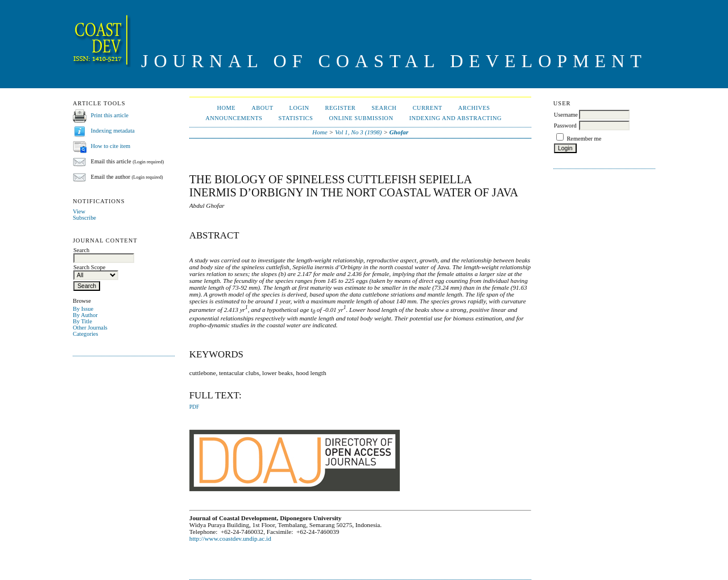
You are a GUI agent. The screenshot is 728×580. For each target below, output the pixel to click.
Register (340, 108)
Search (384, 108)
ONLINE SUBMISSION (361, 118)
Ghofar (399, 132)
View (79, 211)
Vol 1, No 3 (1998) (358, 132)
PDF (194, 407)
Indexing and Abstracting (455, 118)
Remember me (584, 139)
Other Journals (90, 328)
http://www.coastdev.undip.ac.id (230, 538)
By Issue (83, 309)
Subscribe (84, 218)
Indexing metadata (113, 131)
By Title (82, 321)
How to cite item (111, 146)
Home (226, 108)
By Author (85, 315)
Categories (85, 334)
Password (565, 126)
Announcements (234, 118)
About (262, 108)
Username (566, 115)
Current (427, 108)
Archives (474, 108)
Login (299, 108)
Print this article (110, 115)
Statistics (295, 118)
